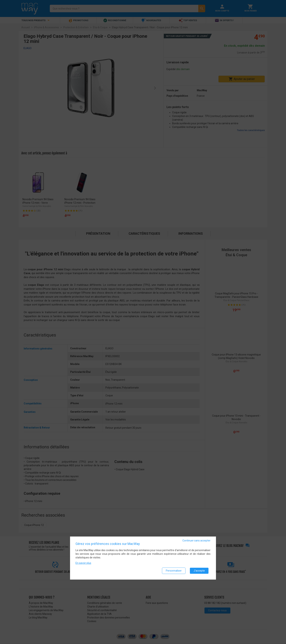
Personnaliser (174, 571)
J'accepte (199, 571)
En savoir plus (83, 563)
